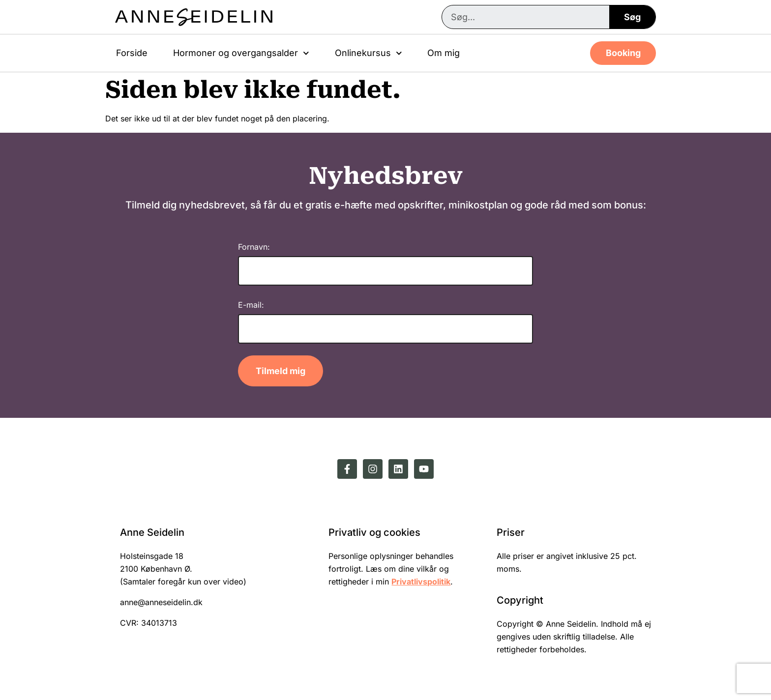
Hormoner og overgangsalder (241, 53)
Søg (632, 17)
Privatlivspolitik (421, 582)
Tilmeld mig (281, 371)
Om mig (444, 53)
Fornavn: (254, 247)
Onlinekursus (369, 53)
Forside (132, 53)
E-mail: (251, 305)
